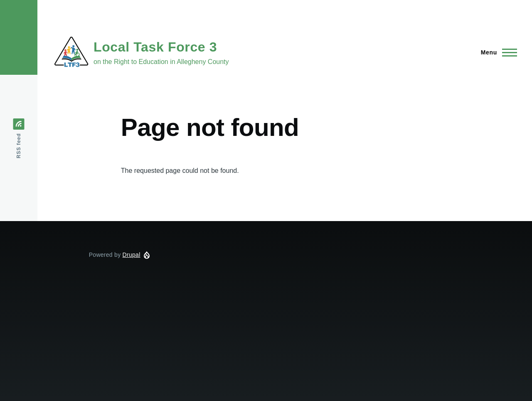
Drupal (132, 255)
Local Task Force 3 (155, 47)
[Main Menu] (496, 52)
